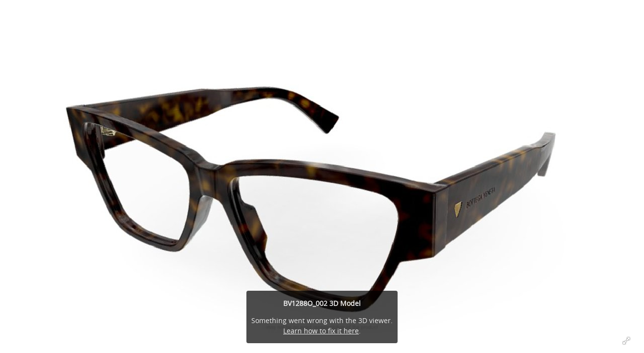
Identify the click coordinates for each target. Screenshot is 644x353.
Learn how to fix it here (321, 331)
